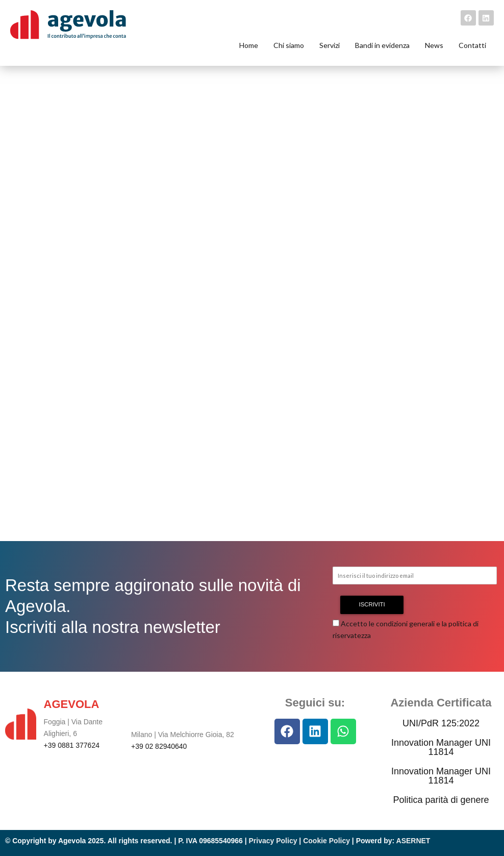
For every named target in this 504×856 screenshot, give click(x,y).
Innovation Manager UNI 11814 (441, 747)
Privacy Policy (273, 841)
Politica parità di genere (441, 800)
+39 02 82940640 (159, 746)
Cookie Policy (326, 841)
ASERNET (413, 841)
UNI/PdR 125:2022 (441, 723)
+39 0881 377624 (72, 745)
